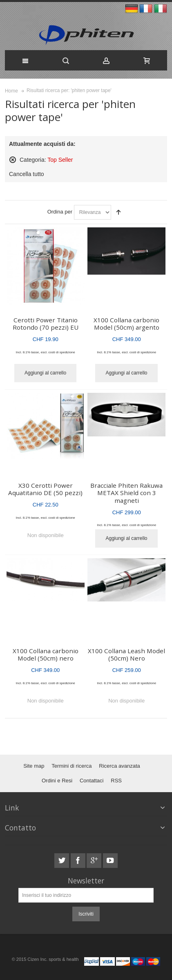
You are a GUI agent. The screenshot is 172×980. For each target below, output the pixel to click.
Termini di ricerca (71, 766)
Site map (34, 766)
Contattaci (92, 781)
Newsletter (86, 881)
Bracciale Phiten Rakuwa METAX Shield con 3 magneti (126, 493)
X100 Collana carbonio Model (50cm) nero (46, 655)
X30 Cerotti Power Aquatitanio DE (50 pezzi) (45, 489)
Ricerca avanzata (119, 766)
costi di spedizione (61, 352)
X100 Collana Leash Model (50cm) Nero (126, 655)
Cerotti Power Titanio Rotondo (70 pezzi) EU (46, 324)
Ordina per (60, 212)
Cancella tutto (27, 174)
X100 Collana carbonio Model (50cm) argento (126, 324)
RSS (116, 781)
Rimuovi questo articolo (13, 160)
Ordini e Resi (57, 781)
